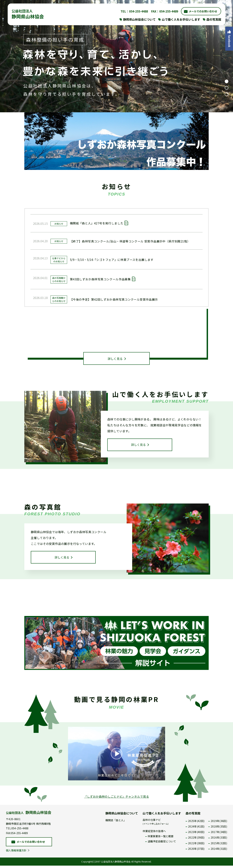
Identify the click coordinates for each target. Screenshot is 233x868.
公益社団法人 (29, 815)
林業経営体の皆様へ (154, 833)
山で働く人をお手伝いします (162, 815)
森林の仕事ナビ (156, 824)
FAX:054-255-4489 (17, 835)
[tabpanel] (116, 56)
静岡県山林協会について (122, 815)
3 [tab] (227, 94)
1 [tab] (227, 81)
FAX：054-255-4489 (164, 11)
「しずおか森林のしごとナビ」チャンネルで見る (116, 799)
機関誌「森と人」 (116, 822)
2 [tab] (227, 88)
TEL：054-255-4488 (133, 11)
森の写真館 (193, 815)
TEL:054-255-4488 (17, 831)
